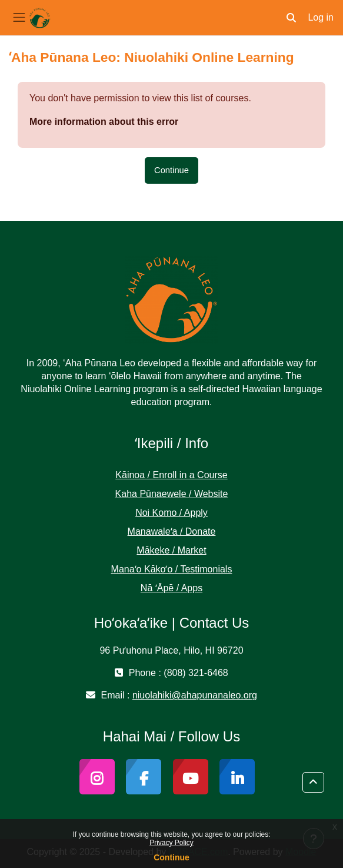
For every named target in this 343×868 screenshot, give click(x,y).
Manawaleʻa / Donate (172, 531)
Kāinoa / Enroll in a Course (171, 475)
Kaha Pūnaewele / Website (172, 494)
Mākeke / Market (171, 550)
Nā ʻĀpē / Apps (171, 588)
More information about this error (104, 122)
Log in (321, 17)
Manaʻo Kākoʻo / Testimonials (172, 569)
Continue (171, 857)
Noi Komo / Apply (171, 513)
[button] (291, 18)
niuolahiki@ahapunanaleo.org (195, 695)
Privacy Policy (171, 843)
